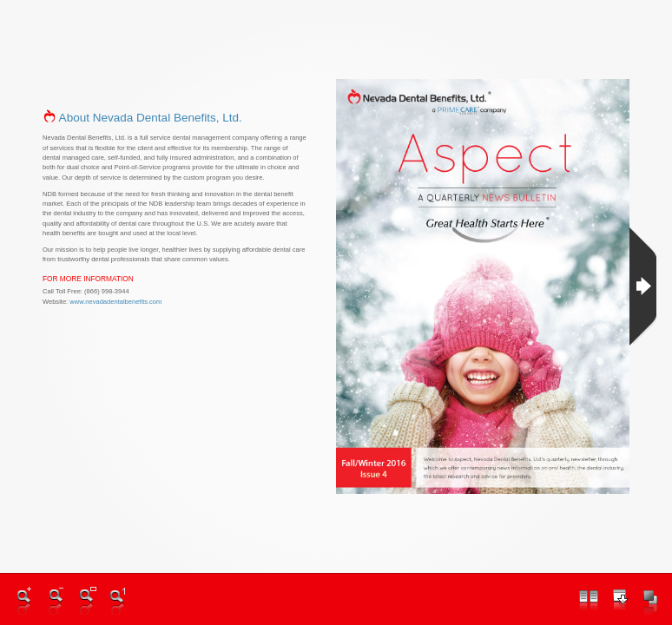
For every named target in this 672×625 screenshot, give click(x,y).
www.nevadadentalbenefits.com (115, 301)
